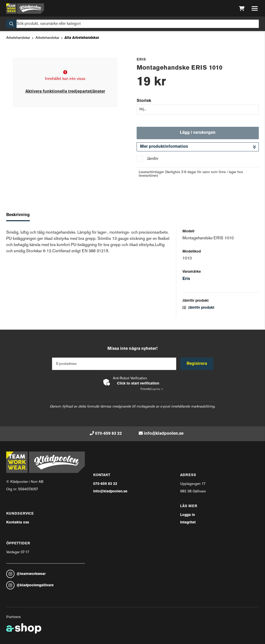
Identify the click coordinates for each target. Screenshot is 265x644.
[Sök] (132, 24)
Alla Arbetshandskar (82, 38)
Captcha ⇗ (152, 389)
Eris (186, 279)
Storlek (144, 101)
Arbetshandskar (18, 38)
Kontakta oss (18, 523)
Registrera (197, 364)
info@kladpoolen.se (164, 434)
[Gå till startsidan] (25, 9)
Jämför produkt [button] (198, 308)
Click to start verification (138, 384)
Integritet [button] (188, 523)
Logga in (187, 515)
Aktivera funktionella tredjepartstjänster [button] (65, 92)
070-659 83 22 (108, 434)
